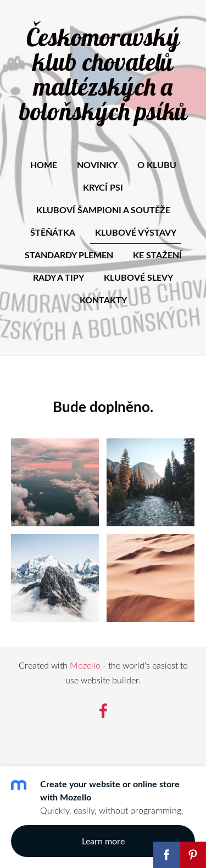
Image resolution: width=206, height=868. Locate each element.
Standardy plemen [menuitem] (69, 255)
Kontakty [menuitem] (103, 300)
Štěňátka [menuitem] (53, 232)
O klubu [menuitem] (157, 165)
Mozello (85, 665)
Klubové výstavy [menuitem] (136, 232)
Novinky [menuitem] (97, 165)
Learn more (103, 841)
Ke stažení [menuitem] (157, 255)
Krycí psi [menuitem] (103, 187)
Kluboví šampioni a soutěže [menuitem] (103, 210)
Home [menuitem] (44, 165)
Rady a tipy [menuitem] (59, 277)
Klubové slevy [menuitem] (138, 277)
